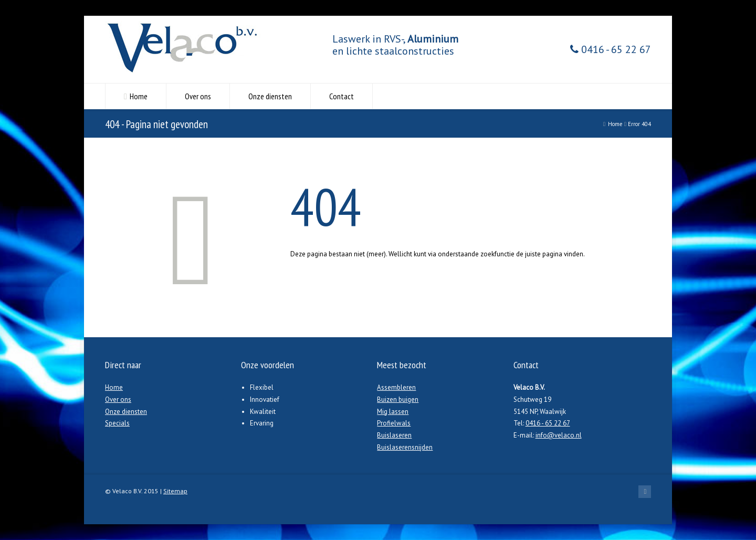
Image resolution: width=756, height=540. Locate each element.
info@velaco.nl (559, 435)
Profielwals (394, 423)
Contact (342, 96)
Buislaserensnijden (405, 447)
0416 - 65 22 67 (611, 50)
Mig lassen (393, 412)
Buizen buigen (398, 399)
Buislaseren (394, 435)
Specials (117, 423)
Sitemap (175, 491)
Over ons (198, 96)
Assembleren (396, 387)
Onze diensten (270, 96)
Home (139, 96)
